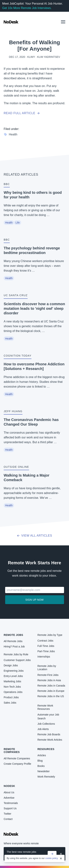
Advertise (9, 798)
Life (18, 223)
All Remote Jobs (13, 641)
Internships (44, 657)
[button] (63, 22)
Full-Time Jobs (46, 646)
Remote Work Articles (50, 740)
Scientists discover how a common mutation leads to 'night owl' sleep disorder (34, 308)
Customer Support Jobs (17, 660)
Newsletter (44, 771)
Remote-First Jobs (48, 675)
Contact (8, 819)
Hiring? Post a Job (14, 647)
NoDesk (9, 786)
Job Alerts (43, 729)
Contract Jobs (45, 641)
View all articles (34, 536)
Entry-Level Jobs (13, 676)
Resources (46, 749)
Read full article (22, 113)
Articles (42, 755)
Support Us (10, 808)
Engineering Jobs (14, 671)
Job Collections (46, 724)
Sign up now (34, 600)
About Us (9, 792)
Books (41, 766)
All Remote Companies (17, 758)
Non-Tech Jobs (12, 687)
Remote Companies (12, 751)
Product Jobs (11, 697)
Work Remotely (46, 777)
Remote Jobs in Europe (51, 691)
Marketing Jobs (12, 681)
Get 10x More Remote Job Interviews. (27, 8)
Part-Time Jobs (46, 651)
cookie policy (52, 858)
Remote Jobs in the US (51, 696)
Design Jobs (11, 665)
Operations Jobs (13, 692)
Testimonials (11, 803)
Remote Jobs (13, 635)
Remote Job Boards (49, 734)
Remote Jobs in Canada (51, 686)
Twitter (7, 814)
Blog (40, 761)
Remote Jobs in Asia (49, 680)
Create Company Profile (17, 764)
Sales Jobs (10, 703)
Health (10, 135)
